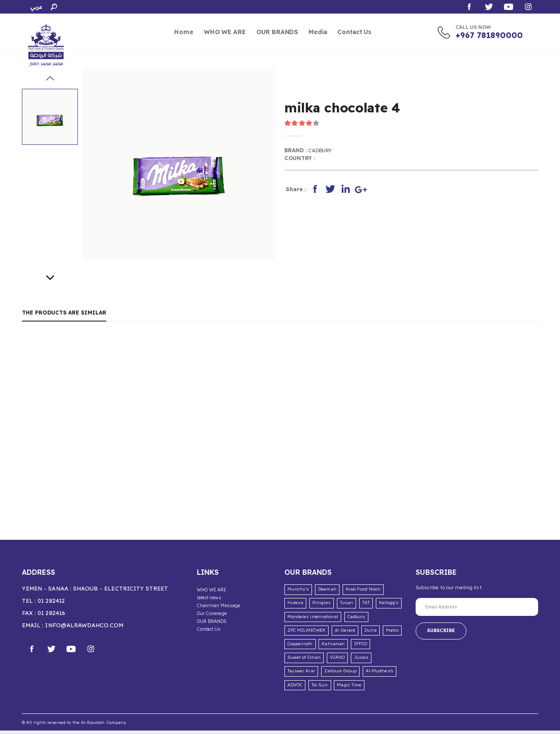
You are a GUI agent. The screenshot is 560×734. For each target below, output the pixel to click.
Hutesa (295, 606)
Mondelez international (313, 620)
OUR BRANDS (277, 32)
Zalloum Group (341, 674)
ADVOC (295, 688)
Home (184, 32)
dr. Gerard (345, 634)
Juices (361, 661)
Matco (392, 634)
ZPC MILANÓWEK (306, 634)
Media (318, 32)
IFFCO (360, 647)
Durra (371, 634)
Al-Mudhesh (380, 674)
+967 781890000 (489, 35)
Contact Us (354, 32)
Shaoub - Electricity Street (121, 592)
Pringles (321, 606)
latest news (211, 601)
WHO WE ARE (225, 32)
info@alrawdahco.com (84, 629)
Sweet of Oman (304, 661)
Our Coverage (212, 615)
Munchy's (298, 592)
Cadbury (321, 152)
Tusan (346, 606)
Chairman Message (219, 608)
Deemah (327, 592)
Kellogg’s (389, 606)
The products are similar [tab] (66, 315)
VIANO (337, 661)
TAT (366, 606)
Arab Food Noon (363, 592)
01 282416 (51, 616)
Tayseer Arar (301, 674)
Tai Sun (320, 688)
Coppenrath (300, 647)
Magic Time (349, 688)
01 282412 (51, 604)
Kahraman (333, 647)
